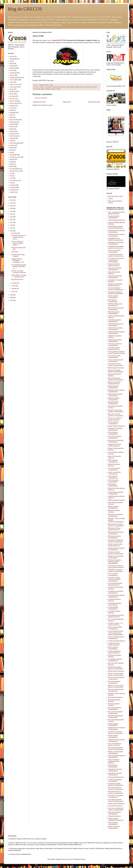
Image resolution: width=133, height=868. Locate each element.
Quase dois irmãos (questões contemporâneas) (116, 690)
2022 (12, 200)
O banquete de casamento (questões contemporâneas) (116, 570)
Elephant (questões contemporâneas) (113, 403)
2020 (12, 206)
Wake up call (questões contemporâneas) (115, 813)
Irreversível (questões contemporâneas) (114, 469)
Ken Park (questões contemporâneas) (114, 481)
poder (39, 89)
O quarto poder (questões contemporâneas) (115, 628)
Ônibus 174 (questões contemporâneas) (114, 827)
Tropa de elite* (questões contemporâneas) (115, 774)
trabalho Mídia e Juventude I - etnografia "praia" (19, 276)
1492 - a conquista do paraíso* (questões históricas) (117, 213)
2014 (12, 220)
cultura (64, 87)
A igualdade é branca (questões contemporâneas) (116, 239)
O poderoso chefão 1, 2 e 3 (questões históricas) (116, 624)
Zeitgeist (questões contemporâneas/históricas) (116, 819)
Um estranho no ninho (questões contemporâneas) (116, 784)
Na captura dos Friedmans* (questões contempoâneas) (116, 541)
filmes (11, 110)
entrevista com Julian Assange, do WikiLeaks (19, 272)
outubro (14, 286)
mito (11, 152)
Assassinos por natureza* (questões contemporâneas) (116, 293)
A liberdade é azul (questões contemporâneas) (116, 243)
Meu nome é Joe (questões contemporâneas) (116, 515)
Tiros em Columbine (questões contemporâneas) (117, 756)
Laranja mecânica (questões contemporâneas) (116, 493)
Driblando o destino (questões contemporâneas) (116, 391)
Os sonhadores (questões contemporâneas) (115, 660)
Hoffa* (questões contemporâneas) (113, 461)
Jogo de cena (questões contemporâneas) (115, 473)
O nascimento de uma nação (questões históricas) (116, 616)
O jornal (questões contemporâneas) (113, 608)
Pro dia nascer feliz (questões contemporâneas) (116, 678)
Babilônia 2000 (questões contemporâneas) (115, 305)
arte (11, 61)
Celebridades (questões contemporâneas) (115, 321)
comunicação (48, 87)
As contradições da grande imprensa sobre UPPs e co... (19, 267)
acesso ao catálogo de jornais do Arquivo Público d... (17, 243)
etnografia (12, 106)
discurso (12, 94)
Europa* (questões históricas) (116, 426)
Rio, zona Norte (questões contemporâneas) (115, 713)
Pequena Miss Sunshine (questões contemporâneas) (116, 668)
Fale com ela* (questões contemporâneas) (115, 437)
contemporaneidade (57, 87)
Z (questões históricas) (114, 816)
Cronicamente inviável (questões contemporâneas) (116, 365)
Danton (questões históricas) (116, 368)
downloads (13, 96)
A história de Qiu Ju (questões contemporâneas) (116, 235)
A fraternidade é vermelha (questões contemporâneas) (116, 227)
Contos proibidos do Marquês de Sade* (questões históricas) (116, 353)
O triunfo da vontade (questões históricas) (114, 644)
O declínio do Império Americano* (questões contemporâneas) (114, 579)
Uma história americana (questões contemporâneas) (116, 792)
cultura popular (70, 87)
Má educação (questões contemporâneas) (115, 537)
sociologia (53, 89)
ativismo (42, 87)
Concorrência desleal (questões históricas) (114, 349)
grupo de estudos (14, 120)
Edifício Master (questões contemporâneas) (115, 395)
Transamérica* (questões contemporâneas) (115, 770)
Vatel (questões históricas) (115, 806)
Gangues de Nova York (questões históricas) (115, 445)
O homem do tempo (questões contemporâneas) (116, 596)
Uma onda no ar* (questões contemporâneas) (116, 796)
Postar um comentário (41, 98)
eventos (12, 108)
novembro (15, 283)
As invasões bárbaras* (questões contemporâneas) (116, 289)
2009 (12, 295)
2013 (12, 222)
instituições (13, 134)
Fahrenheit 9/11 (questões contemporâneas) (115, 429)
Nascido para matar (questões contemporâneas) (116, 549)
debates (12, 89)
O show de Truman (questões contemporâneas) (116, 638)
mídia (11, 150)
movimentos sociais (15, 157)
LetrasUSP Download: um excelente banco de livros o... (19, 237)
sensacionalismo (14, 180)
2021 (12, 203)
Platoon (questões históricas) (116, 671)
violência (59, 89)
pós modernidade (14, 169)
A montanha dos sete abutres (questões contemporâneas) (116, 247)
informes (12, 131)
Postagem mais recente (39, 102)
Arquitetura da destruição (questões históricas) (115, 285)
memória (12, 148)
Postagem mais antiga (94, 102)
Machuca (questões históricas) (117, 500)
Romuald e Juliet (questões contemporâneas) (116, 716)
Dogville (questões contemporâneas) (113, 387)
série (11, 183)
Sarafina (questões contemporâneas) (113, 725)
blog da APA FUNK (59, 40)
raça (11, 173)
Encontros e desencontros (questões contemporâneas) (116, 411)
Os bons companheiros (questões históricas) (114, 652)
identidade (77, 87)
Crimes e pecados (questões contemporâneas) (116, 361)
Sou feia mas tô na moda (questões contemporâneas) (116, 733)
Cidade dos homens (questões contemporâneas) (116, 333)
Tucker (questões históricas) (116, 777)
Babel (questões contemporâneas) (113, 301)
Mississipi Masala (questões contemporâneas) (116, 533)
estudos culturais (14, 103)
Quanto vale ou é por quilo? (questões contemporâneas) (116, 686)
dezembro (15, 233)
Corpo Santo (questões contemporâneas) (114, 357)
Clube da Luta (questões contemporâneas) (115, 345)
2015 (12, 217)
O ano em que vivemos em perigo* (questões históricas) (116, 567)
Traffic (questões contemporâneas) (113, 766)
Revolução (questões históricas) (114, 705)
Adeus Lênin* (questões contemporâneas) (115, 269)
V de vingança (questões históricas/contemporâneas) (116, 800)
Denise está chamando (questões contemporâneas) (116, 371)
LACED (110, 199)
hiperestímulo (13, 122)
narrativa (12, 159)
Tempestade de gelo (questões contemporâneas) (116, 740)
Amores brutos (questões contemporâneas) (115, 277)
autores (12, 70)
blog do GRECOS (25, 9)
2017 (12, 211)
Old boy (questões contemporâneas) (113, 648)
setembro (14, 289)
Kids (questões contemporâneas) (113, 485)
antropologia (13, 59)
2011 (12, 228)
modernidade (13, 155)
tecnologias (13, 190)
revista (11, 178)
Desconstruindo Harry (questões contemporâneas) (116, 379)
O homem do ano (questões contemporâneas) (116, 592)
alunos (11, 56)
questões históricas (15, 171)
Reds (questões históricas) (115, 697)
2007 (12, 300)
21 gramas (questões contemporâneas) (114, 217)
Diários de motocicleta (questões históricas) (114, 383)
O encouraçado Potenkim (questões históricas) (115, 584)
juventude (12, 138)
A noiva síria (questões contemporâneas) (114, 251)
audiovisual (13, 68)
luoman (70, 859)
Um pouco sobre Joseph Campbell (18, 255)
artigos (12, 63)
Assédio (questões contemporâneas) (113, 297)
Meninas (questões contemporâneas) (113, 507)
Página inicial (67, 102)
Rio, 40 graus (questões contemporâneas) (115, 709)
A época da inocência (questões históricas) (114, 265)
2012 (12, 225)
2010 (12, 231)
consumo (12, 75)
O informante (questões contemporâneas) (115, 604)
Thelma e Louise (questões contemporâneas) (116, 752)
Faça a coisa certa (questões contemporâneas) (116, 441)
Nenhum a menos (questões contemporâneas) (116, 557)
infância (12, 129)
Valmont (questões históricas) (116, 804)
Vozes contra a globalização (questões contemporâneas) (116, 809)
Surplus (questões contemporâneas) (113, 736)
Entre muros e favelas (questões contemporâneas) (116, 415)
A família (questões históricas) (117, 220)
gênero (12, 117)
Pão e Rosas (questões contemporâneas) (114, 682)
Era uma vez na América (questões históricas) (115, 419)
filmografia (13, 113)
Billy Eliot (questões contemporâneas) (114, 313)
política (43, 89)
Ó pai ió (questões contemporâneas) (113, 823)
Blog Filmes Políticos (17, 279)
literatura (12, 145)
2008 (12, 298)
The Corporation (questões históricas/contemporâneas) (116, 748)
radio (11, 176)
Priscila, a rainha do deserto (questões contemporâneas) (116, 674)
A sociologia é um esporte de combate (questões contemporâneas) (116, 260)
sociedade (47, 89)
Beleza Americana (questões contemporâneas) (116, 309)
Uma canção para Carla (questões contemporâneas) (116, 788)
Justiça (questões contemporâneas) (113, 477)
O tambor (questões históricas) (117, 641)
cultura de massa (14, 85)
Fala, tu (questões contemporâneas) (113, 433)
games (11, 115)
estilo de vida (13, 101)
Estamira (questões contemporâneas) (113, 423)
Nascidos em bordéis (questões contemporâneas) (116, 553)
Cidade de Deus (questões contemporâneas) (115, 329)
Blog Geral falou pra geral (115, 196)
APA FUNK (15, 252)
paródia (12, 162)
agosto (14, 291)
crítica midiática (14, 80)
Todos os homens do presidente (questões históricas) (114, 761)
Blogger (83, 859)
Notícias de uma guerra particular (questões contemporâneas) (115, 562)
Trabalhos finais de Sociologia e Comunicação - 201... (18, 261)
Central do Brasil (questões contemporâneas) (116, 325)
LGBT (11, 141)
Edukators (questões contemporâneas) (114, 399)
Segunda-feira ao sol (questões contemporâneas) (117, 728)
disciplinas (13, 91)
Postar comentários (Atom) (45, 105)
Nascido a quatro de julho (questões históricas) (115, 545)
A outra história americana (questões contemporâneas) (116, 255)
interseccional (13, 136)
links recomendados (85, 87)
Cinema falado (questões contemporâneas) (115, 341)
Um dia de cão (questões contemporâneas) (115, 780)
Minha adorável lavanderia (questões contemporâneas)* (116, 525)
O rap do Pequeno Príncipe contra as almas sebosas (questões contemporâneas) (116, 633)
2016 (12, 214)
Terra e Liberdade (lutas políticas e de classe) (115, 745)
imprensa (12, 127)
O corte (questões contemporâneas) (113, 575)
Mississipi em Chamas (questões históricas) (114, 529)
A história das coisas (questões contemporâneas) (117, 231)
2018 (12, 208)
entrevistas (13, 99)
